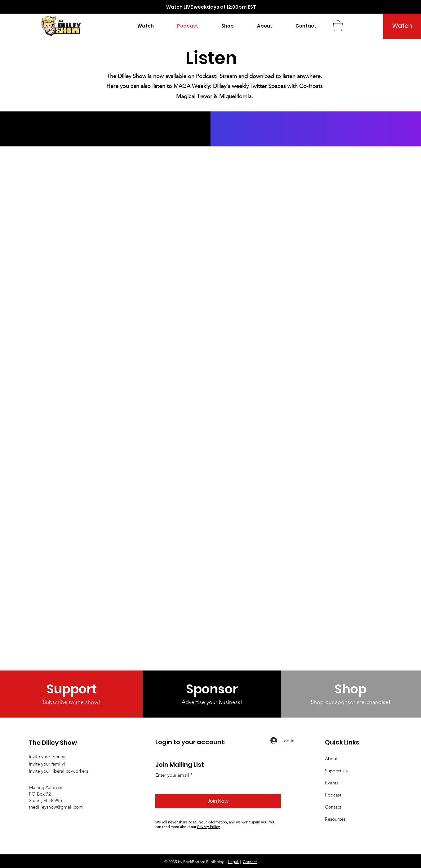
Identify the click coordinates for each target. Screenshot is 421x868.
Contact (250, 862)
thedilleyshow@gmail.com (56, 807)
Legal (234, 862)
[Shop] (350, 689)
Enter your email (172, 775)
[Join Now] (218, 801)
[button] (228, 26)
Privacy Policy (208, 827)
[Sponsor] (212, 689)
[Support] (71, 689)
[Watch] (402, 26)
